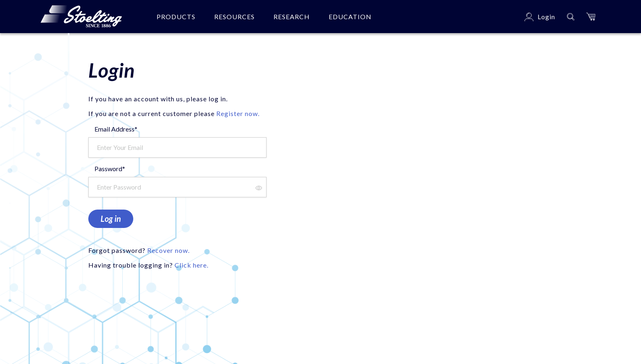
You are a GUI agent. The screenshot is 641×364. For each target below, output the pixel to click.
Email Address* (116, 129)
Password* (110, 169)
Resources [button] (234, 17)
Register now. (238, 113)
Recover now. (168, 250)
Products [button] (176, 17)
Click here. (192, 265)
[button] (591, 17)
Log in (111, 219)
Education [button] (350, 17)
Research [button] (292, 17)
